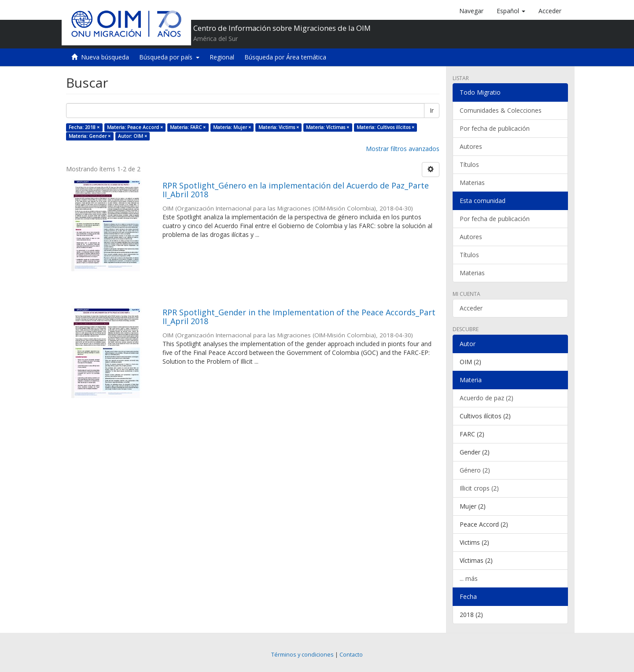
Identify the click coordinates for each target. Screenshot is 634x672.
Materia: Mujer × (232, 127)
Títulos (469, 164)
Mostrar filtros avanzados (403, 149)
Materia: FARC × (188, 127)
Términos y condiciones (302, 655)
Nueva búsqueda (105, 57)
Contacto (351, 655)
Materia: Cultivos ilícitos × (385, 127)
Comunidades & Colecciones (501, 110)
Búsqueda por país (169, 57)
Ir (432, 110)
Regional (222, 57)
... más (469, 578)
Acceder (471, 308)
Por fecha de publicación (495, 128)
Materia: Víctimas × (328, 127)
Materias (472, 183)
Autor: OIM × (133, 136)
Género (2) (475, 470)
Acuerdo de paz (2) (487, 398)
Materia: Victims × (279, 127)
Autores (471, 146)
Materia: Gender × (90, 136)
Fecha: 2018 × (84, 127)
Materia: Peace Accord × (135, 127)
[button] (511, 11)
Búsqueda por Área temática (285, 57)
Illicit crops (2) (479, 488)
